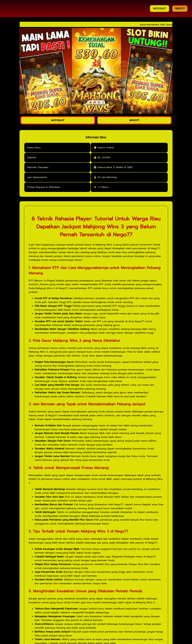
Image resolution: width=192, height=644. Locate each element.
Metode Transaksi (38, 167)
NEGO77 (180, 9)
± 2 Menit (103, 187)
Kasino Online (106, 148)
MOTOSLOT (160, 9)
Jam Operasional (37, 177)
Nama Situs (34, 148)
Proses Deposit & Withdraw (44, 187)
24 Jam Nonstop (107, 177)
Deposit (32, 157)
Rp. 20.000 (104, 157)
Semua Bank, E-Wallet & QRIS (115, 167)
